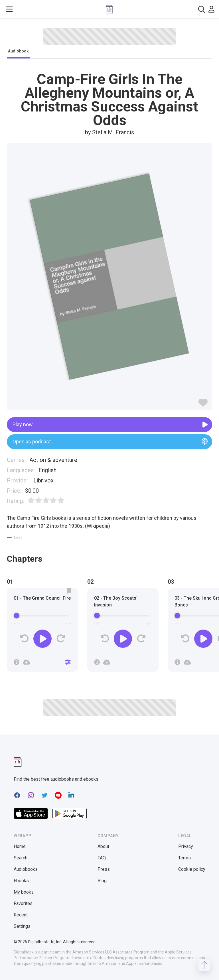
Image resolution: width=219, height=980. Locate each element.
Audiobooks (26, 869)
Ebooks (21, 881)
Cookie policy (192, 869)
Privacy (186, 846)
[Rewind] (24, 639)
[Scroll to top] (204, 965)
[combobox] (202, 9)
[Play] (42, 639)
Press (104, 869)
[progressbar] (42, 616)
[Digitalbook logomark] (18, 762)
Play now (110, 425)
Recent (21, 915)
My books (24, 892)
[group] (42, 632)
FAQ (102, 858)
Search (21, 858)
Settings (22, 926)
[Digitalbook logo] (109, 9)
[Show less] (15, 537)
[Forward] (61, 639)
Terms (184, 858)
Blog (102, 881)
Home (20, 846)
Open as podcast (110, 442)
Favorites (23, 903)
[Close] (68, 662)
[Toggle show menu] (9, 9)
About (103, 846)
